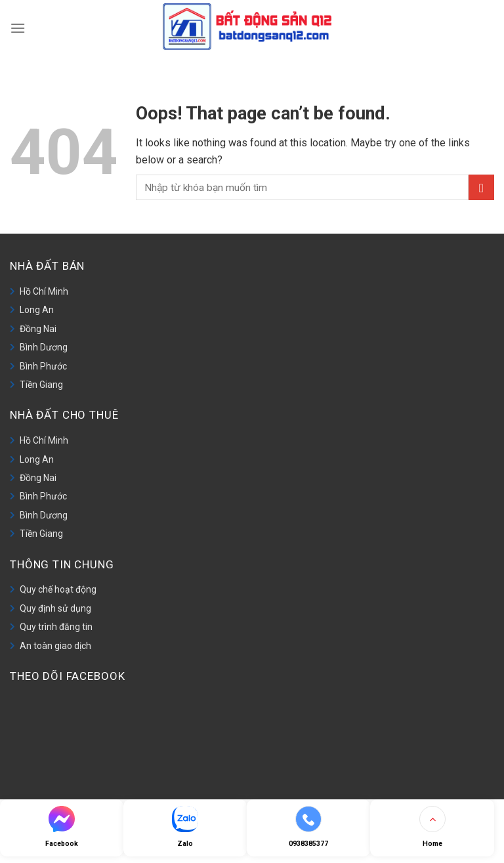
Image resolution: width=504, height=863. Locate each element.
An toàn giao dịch (55, 646)
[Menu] (18, 26)
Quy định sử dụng (55, 608)
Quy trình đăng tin (56, 627)
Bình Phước (43, 366)
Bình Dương (44, 347)
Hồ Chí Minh (44, 291)
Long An (37, 310)
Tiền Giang (41, 385)
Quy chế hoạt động (58, 589)
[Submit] (481, 187)
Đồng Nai (38, 329)
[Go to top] (432, 828)
